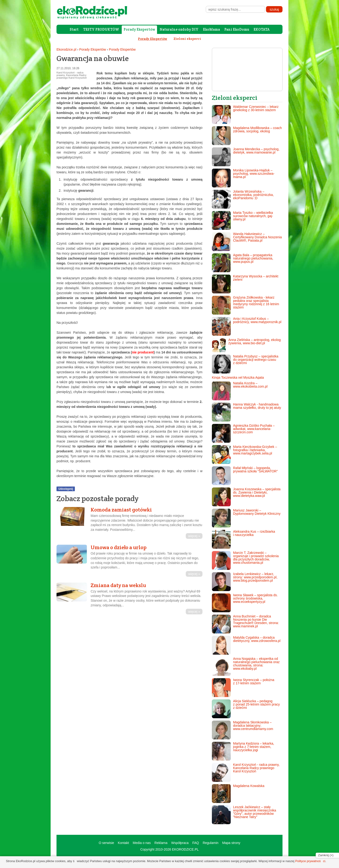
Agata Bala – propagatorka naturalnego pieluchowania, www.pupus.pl (242, 263)
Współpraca (180, 843)
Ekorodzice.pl (66, 49)
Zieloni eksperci (187, 39)
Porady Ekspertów (139, 29)
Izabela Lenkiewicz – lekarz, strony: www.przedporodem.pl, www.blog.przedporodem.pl (245, 582)
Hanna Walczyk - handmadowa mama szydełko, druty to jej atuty (246, 412)
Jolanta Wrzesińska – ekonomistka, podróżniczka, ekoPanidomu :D (243, 199)
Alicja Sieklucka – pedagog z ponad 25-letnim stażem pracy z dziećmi (246, 709)
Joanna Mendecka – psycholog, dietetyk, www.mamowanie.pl (246, 157)
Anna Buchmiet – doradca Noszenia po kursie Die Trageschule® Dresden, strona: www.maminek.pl (245, 624)
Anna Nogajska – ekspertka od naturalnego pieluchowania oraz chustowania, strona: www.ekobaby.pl (246, 666)
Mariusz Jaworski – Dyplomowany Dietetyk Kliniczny (246, 518)
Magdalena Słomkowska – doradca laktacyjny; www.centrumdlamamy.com (242, 730)
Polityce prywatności (310, 861)
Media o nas (142, 843)
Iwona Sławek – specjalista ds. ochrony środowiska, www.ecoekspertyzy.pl (245, 603)
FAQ (196, 843)
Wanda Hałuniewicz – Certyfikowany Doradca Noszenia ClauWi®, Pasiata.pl (247, 242)
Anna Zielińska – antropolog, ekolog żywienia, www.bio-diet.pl (246, 345)
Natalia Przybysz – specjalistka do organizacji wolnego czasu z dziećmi (245, 364)
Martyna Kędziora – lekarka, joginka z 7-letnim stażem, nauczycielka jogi (243, 751)
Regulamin (211, 843)
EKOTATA (262, 29)
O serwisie (106, 843)
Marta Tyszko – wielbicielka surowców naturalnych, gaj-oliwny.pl (242, 220)
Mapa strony (231, 843)
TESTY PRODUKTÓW (101, 29)
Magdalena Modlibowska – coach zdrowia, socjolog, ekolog (247, 136)
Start (74, 29)
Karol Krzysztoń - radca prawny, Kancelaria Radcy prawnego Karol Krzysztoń (246, 772)
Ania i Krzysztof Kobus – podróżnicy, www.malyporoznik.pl (247, 326)
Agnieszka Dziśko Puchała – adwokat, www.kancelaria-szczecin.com (243, 433)
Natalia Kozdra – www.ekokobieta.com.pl (240, 391)
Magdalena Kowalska (238, 794)
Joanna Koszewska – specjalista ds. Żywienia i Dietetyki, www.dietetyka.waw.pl (246, 497)
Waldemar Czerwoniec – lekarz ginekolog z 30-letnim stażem (245, 114)
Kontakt (123, 843)
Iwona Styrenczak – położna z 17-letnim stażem (243, 688)
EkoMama (211, 29)
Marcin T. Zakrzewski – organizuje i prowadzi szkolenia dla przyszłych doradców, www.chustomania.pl (245, 560)
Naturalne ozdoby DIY (179, 29)
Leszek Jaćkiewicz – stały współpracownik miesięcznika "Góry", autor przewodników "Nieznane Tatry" (244, 815)
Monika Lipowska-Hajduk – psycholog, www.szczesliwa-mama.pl (243, 178)
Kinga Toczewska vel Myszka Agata (238, 377)
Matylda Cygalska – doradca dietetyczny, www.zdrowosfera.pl (246, 645)
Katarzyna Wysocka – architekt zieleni (245, 284)
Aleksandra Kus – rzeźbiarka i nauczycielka (243, 539)
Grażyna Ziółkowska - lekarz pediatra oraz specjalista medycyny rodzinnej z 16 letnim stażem (245, 305)
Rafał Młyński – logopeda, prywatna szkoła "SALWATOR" (245, 476)
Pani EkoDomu (237, 29)
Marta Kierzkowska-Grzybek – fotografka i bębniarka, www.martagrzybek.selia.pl (244, 454)
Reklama (161, 843)
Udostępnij (66, 489)
